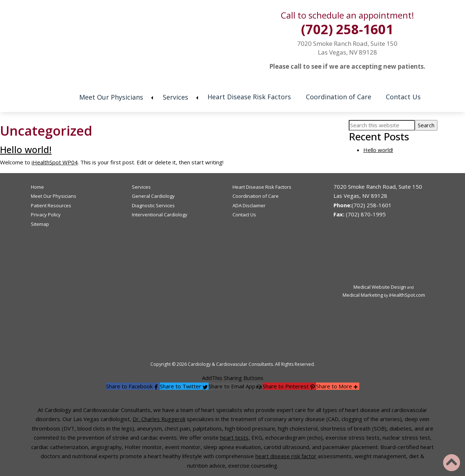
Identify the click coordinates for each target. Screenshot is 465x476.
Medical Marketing (363, 295)
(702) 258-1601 (347, 29)
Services (175, 97)
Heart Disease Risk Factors (249, 97)
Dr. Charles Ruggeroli (159, 419)
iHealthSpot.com (407, 295)
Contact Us (404, 97)
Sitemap (40, 224)
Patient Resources (51, 205)
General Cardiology (153, 196)
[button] (133, 386)
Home (60, 98)
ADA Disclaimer (249, 205)
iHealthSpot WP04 (55, 162)
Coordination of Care (339, 97)
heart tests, (235, 437)
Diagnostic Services (153, 205)
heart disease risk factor (286, 456)
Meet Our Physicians (110, 97)
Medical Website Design (380, 287)
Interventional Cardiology (160, 215)
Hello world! (26, 149)
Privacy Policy (46, 215)
